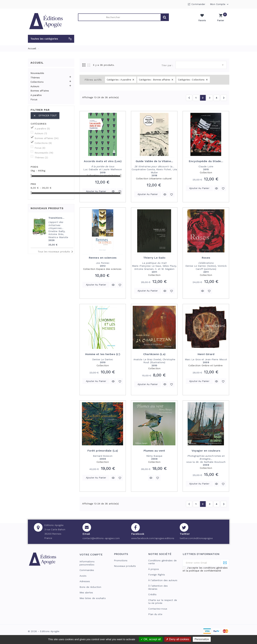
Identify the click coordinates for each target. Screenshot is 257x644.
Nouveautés (37, 73)
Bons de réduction (90, 587)
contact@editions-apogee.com (101, 538)
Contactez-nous (158, 609)
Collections (37, 82)
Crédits (152, 594)
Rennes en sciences (103, 258)
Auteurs (35, 86)
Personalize (202, 639)
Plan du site (155, 614)
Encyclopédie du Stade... (206, 161)
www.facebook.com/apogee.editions (153, 538)
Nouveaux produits (125, 566)
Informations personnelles (87, 563)
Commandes (87, 570)
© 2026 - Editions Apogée (44, 631)
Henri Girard (206, 354)
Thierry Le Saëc (154, 258)
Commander (198, 4)
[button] (51, 39)
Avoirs (83, 576)
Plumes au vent (154, 451)
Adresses (85, 581)
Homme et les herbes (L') (103, 354)
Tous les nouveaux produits (56, 252)
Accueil (37, 63)
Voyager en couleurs (206, 451)
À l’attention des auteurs (163, 580)
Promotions (121, 560)
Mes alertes (86, 592)
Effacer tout (45, 116)
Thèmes (35, 78)
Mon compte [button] (220, 4)
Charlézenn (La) (154, 354)
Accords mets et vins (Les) (103, 161)
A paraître (36, 95)
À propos (154, 569)
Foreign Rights (156, 575)
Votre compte (91, 554)
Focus (34, 99)
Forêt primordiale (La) (103, 451)
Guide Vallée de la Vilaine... (154, 161)
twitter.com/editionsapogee (196, 538)
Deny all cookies (178, 639)
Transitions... (56, 218)
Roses (206, 258)
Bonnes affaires (40, 91)
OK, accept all (151, 639)
